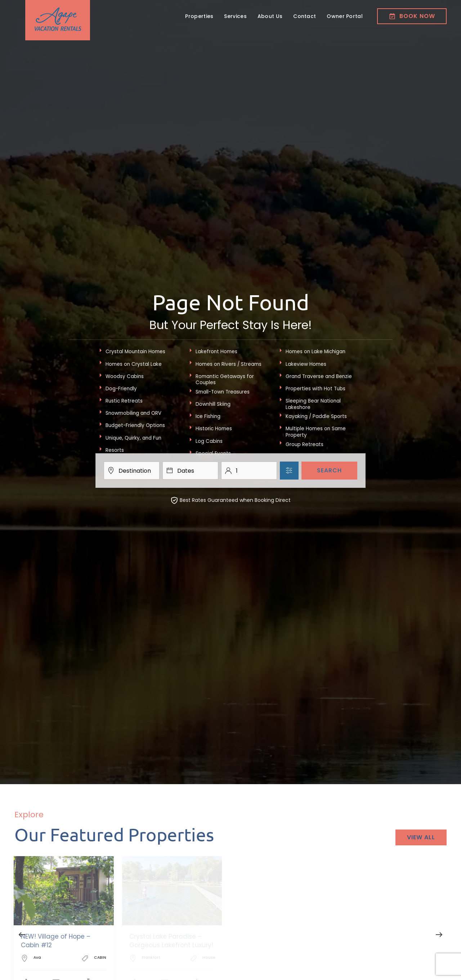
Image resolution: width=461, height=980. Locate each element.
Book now (412, 16)
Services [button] (235, 16)
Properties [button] (199, 16)
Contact (305, 16)
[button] (22, 935)
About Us (270, 16)
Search (329, 470)
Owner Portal (345, 16)
